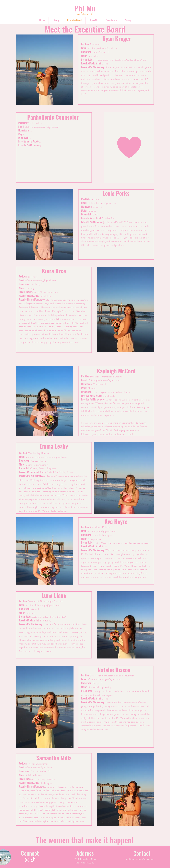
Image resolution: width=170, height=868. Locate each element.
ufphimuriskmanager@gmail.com (104, 679)
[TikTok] (33, 860)
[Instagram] (27, 860)
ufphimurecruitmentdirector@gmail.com (46, 457)
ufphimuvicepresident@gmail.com (42, 127)
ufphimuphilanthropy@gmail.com (43, 605)
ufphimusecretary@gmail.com (41, 280)
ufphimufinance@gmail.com (102, 203)
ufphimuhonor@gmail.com (39, 767)
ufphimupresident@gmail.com (103, 48)
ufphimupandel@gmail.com (102, 531)
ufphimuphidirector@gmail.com (104, 380)
